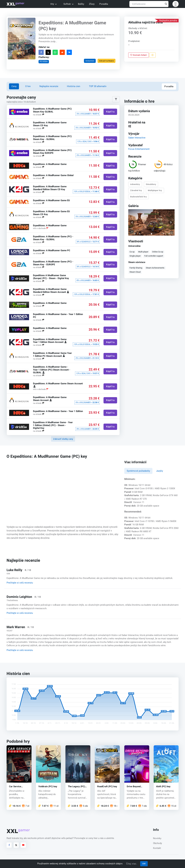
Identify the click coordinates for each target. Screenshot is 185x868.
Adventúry (135, 184)
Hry (53, 4)
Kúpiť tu (110, 112)
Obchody (157, 843)
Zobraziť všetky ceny (63, 439)
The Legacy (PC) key (76, 787)
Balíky (81, 4)
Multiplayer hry (155, 190)
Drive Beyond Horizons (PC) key (136, 787)
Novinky (157, 838)
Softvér (68, 4)
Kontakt (157, 848)
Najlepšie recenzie (49, 86)
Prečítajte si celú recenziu (20, 583)
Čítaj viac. (132, 864)
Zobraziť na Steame (106, 61)
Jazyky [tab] (160, 471)
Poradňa (104, 4)
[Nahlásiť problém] (153, 55)
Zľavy (92, 4)
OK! (144, 864)
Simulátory (151, 184)
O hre (28, 86)
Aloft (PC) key (163, 787)
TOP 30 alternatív (98, 86)
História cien (74, 86)
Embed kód (90, 61)
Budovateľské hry (138, 197)
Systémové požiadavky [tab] (138, 471)
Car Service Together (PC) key (18, 787)
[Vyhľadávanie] (149, 4)
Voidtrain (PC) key (48, 787)
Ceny (14, 86)
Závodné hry (136, 190)
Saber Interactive (137, 138)
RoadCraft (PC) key (107, 787)
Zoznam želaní (138, 55)
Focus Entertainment (139, 149)
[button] (176, 4)
